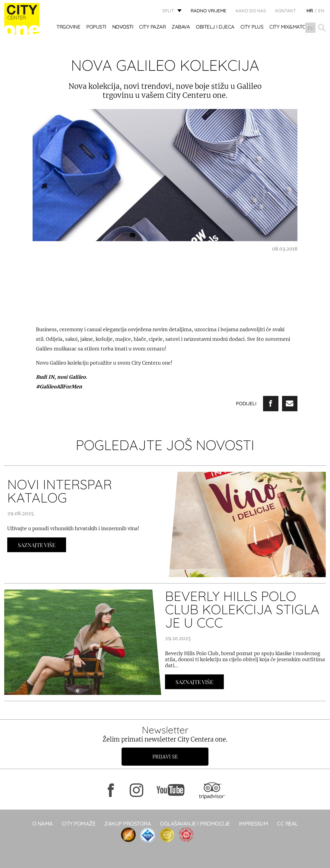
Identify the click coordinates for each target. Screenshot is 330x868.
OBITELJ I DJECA (215, 27)
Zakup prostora (128, 824)
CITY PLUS (252, 27)
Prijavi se (165, 757)
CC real (287, 824)
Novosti (123, 27)
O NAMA (43, 824)
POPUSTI (96, 27)
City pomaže (79, 824)
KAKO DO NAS (251, 11)
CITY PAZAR (152, 27)
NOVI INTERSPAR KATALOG (60, 491)
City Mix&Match (289, 27)
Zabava (181, 27)
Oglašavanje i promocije (195, 824)
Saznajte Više (37, 545)
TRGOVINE (68, 27)
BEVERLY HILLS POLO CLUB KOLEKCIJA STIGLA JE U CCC (242, 609)
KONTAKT (286, 11)
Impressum (254, 824)
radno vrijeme (209, 11)
